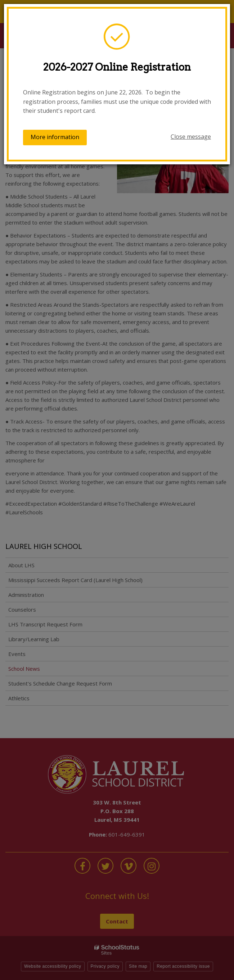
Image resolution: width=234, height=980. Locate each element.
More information (55, 137)
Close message (191, 137)
